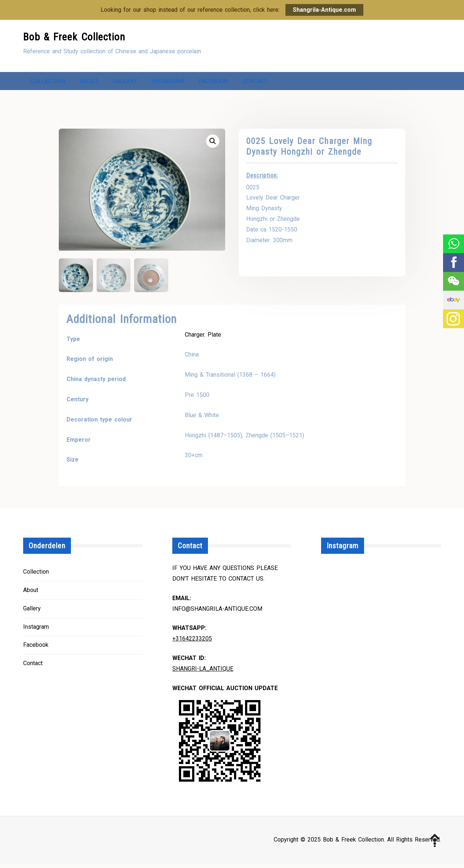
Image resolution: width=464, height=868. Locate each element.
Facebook (213, 83)
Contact (255, 83)
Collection (48, 83)
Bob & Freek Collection (74, 37)
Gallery (125, 83)
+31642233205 (192, 643)
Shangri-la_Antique (203, 673)
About (89, 83)
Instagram (168, 83)
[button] (213, 145)
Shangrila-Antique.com (324, 10)
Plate (214, 339)
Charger (195, 339)
